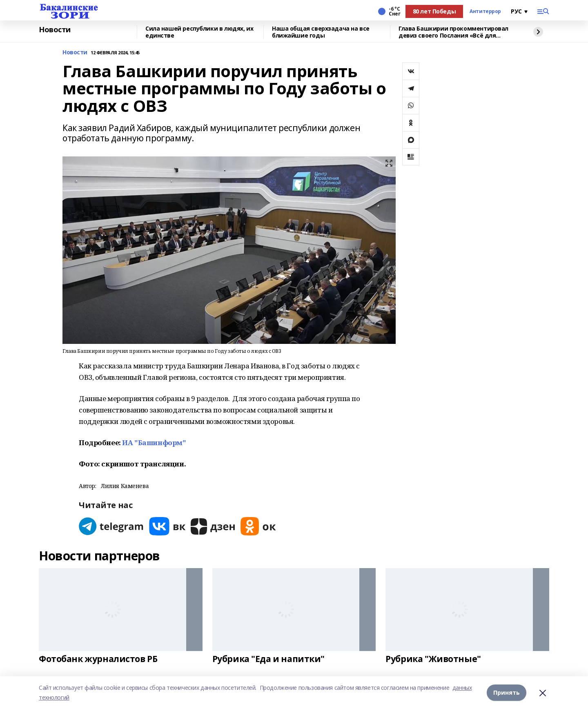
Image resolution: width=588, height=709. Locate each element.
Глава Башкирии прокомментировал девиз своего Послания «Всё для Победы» (453, 32)
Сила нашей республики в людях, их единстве (199, 32)
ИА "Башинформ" (154, 443)
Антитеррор (485, 11)
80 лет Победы (434, 11)
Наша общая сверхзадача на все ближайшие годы (321, 32)
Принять (507, 692)
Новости (55, 30)
